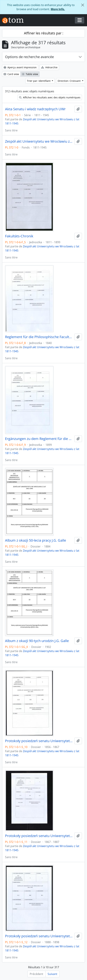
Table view (30, 74)
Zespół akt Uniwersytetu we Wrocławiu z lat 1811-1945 (39, 141)
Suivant (52, 974)
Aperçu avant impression (20, 67)
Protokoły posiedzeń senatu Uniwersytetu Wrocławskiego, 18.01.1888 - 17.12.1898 (39, 936)
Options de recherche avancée (29, 57)
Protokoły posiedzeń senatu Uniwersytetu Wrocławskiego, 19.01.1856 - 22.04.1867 (39, 741)
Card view (11, 74)
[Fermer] (83, 5)
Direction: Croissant (69, 81)
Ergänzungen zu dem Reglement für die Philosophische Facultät (39, 439)
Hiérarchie (49, 67)
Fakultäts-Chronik (19, 236)
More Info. (58, 9)
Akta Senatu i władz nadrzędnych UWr (35, 109)
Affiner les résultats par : (44, 33)
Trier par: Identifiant (39, 81)
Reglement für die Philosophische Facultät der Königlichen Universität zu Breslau (39, 337)
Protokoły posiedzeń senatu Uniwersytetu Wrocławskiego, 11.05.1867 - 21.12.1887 (39, 836)
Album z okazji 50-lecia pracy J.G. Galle (36, 540)
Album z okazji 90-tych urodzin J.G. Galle (37, 641)
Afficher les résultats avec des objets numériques (50, 97)
